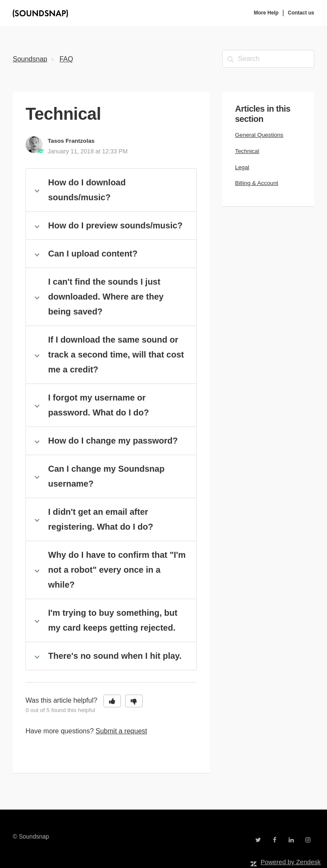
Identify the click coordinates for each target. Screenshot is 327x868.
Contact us (301, 13)
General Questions (259, 135)
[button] (112, 701)
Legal (242, 167)
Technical (247, 151)
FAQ (66, 59)
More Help (266, 13)
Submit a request (122, 731)
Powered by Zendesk (291, 862)
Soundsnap (30, 59)
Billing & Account (257, 183)
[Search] (268, 59)
